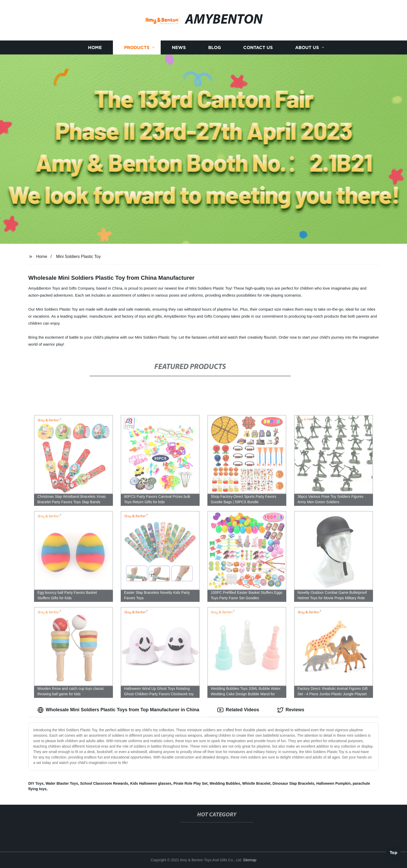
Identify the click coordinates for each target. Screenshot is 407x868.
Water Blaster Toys (62, 783)
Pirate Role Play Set (191, 783)
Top (394, 854)
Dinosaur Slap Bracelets (293, 783)
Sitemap (250, 860)
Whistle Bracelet (256, 783)
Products (137, 47)
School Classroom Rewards (104, 783)
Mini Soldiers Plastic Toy (78, 257)
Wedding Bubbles (225, 783)
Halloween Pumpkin (334, 783)
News (179, 47)
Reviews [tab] (291, 710)
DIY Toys (36, 783)
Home (95, 47)
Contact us (258, 47)
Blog (215, 47)
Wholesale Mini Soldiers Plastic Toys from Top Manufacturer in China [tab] (118, 710)
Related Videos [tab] (238, 710)
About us (307, 47)
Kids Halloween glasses (151, 783)
